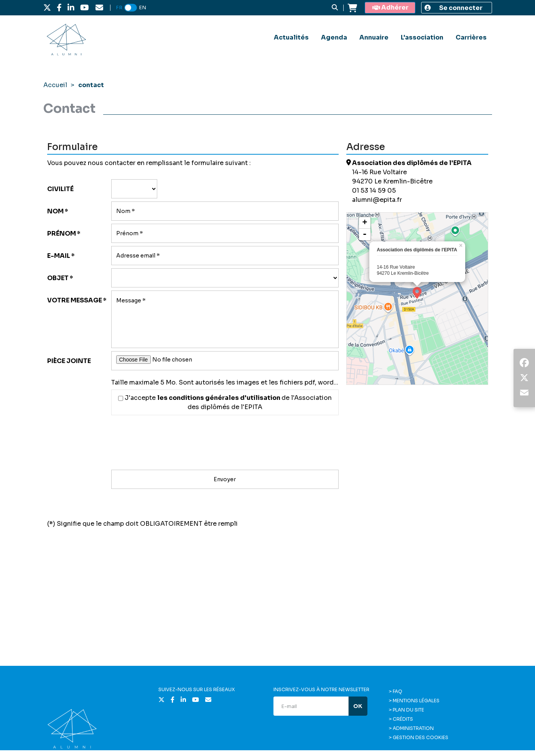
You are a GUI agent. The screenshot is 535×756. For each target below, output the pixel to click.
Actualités (291, 37)
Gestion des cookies (421, 737)
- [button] (365, 234)
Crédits (403, 719)
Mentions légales (416, 701)
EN (142, 7)
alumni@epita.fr (377, 200)
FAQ (398, 691)
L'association (422, 37)
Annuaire (374, 37)
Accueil (55, 85)
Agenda (334, 37)
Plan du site (408, 710)
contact (91, 85)
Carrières (471, 37)
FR (119, 7)
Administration (413, 728)
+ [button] (365, 223)
